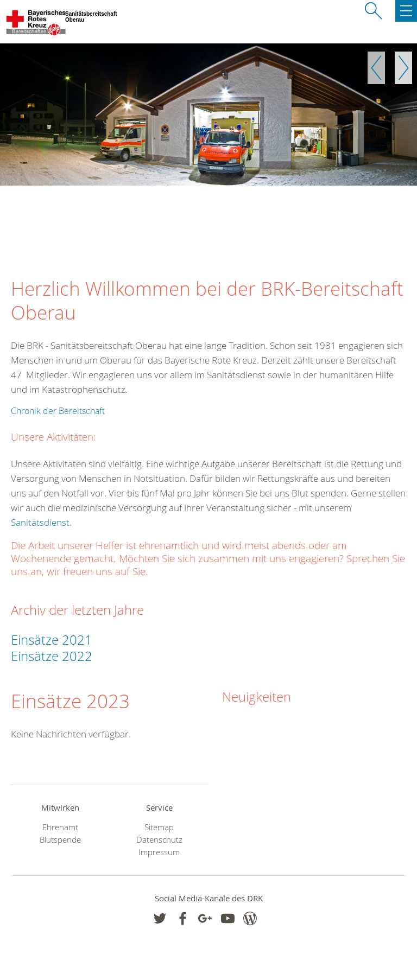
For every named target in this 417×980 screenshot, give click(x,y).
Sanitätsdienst (40, 522)
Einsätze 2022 (53, 656)
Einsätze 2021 (52, 640)
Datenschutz (159, 840)
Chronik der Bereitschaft (58, 411)
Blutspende (60, 840)
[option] (208, 114)
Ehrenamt (60, 827)
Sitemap (159, 827)
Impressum (159, 852)
